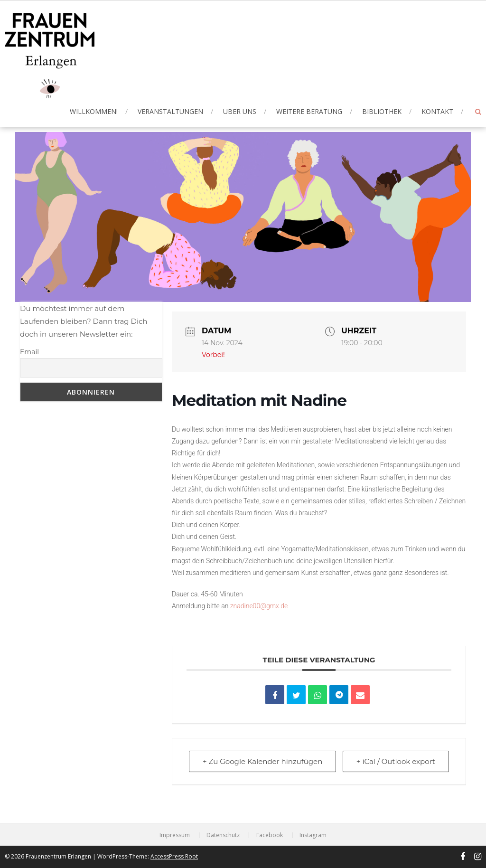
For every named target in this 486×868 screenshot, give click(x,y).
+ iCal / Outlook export (396, 761)
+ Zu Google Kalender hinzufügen (262, 761)
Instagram (313, 835)
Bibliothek (382, 111)
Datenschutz (223, 835)
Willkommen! (94, 111)
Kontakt (437, 111)
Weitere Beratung (309, 111)
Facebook (270, 835)
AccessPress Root (174, 856)
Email (29, 352)
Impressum (175, 835)
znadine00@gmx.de (259, 606)
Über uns (240, 111)
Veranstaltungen (170, 111)
